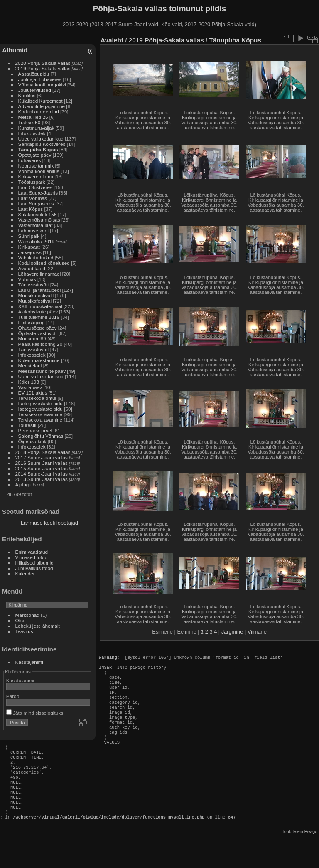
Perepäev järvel (35, 430)
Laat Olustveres (35, 187)
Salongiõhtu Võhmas (41, 436)
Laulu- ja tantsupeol (40, 290)
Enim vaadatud (32, 552)
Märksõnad (27, 615)
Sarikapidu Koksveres (42, 144)
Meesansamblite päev (42, 371)
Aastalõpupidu (34, 74)
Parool (13, 696)
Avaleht (112, 40)
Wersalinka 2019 (36, 241)
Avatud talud (32, 268)
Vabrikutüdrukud (36, 258)
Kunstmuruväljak (36, 128)
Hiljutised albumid (34, 563)
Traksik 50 (29, 122)
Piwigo (311, 861)
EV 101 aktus (33, 393)
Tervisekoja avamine (40, 414)
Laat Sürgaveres (36, 203)
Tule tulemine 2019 (39, 317)
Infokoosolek (32, 133)
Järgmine (232, 632)
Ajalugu (23, 485)
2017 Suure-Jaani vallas (42, 457)
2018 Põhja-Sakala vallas (43, 452)
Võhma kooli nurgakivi (42, 85)
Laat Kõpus (31, 209)
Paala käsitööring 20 (40, 344)
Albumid (15, 50)
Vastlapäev (30, 387)
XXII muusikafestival (41, 306)
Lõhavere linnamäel (40, 274)
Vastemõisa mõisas (39, 220)
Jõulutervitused (35, 90)
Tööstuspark (32, 182)
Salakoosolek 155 (38, 214)
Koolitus (27, 95)
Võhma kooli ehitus (39, 171)
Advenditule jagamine (42, 106)
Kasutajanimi (29, 662)
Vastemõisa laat (36, 225)
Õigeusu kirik (32, 441)
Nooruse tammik (36, 166)
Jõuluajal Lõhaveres (40, 79)
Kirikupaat (29, 247)
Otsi (20, 620)
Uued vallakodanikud (41, 139)
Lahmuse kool (33, 231)
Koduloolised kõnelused (44, 263)
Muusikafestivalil (36, 295)
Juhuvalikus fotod (34, 568)
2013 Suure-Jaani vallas (42, 479)
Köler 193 (29, 382)
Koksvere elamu (36, 176)
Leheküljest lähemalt (38, 626)
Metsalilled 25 (33, 117)
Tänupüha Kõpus (38, 149)
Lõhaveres (30, 160)
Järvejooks (30, 252)
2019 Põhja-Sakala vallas (43, 68)
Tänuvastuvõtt (34, 285)
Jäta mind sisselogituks (35, 713)
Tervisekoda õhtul (37, 398)
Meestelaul (30, 366)
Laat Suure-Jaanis (38, 193)
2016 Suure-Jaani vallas (42, 463)
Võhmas (27, 279)
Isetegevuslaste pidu (40, 403)
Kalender (25, 573)
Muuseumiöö (32, 339)
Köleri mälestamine (39, 360)
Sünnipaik (29, 236)
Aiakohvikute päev (38, 312)
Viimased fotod (32, 557)
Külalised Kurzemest (40, 101)
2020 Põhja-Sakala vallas (43, 63)
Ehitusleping (32, 322)
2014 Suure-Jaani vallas (42, 474)
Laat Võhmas (33, 198)
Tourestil (27, 425)
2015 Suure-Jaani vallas (42, 468)
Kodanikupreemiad (39, 112)
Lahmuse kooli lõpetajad (49, 523)
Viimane (257, 632)
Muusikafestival (35, 301)
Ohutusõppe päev (38, 328)
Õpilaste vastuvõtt (38, 333)
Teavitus (24, 631)
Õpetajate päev (35, 155)
